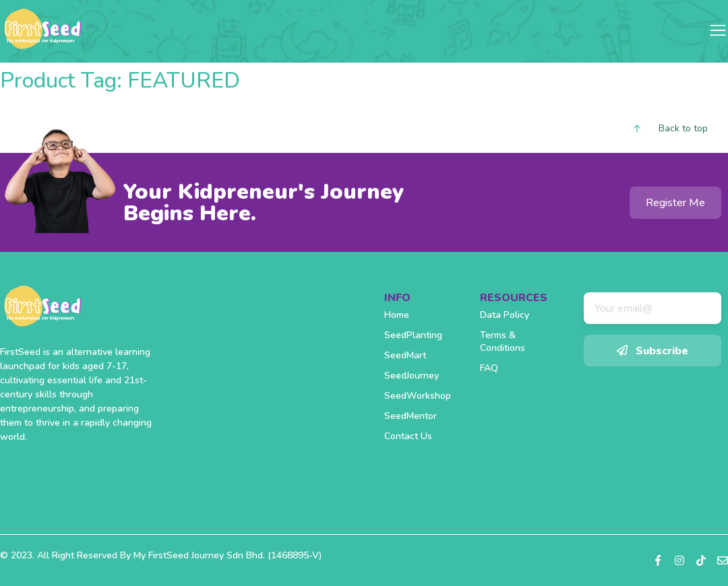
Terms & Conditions (503, 341)
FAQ (489, 368)
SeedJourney (412, 376)
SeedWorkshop (418, 396)
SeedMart (405, 355)
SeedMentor (411, 416)
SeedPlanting (413, 335)
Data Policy (505, 315)
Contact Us (408, 436)
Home (397, 315)
